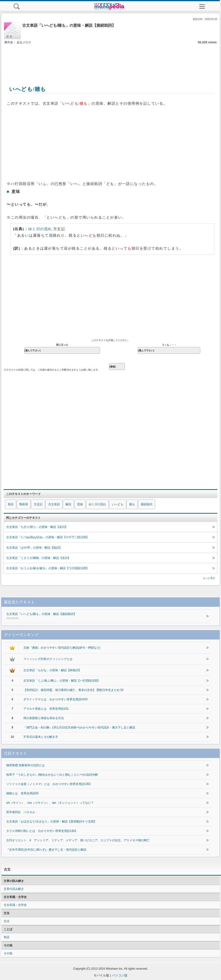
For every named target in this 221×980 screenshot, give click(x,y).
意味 (80, 504)
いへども (118, 504)
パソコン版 (120, 975)
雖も (132, 504)
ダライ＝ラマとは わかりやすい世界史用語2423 (56, 699)
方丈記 (38, 504)
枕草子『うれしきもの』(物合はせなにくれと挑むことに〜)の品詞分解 (52, 775)
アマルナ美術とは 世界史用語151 (46, 709)
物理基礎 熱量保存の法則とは (25, 765)
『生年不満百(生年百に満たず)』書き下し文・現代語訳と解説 (46, 850)
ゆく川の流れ (40, 229)
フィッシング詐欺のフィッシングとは (48, 659)
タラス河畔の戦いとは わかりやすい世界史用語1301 (41, 831)
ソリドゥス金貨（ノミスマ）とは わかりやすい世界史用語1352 (49, 784)
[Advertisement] (111, 60)
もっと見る (209, 578)
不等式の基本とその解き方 (41, 737)
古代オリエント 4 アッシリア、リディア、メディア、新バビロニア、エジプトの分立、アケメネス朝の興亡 (78, 840)
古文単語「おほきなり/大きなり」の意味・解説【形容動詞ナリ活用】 (51, 822)
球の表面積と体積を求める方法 (44, 718)
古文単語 (54, 504)
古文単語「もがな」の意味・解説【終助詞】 (52, 670)
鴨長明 (24, 504)
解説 (68, 504)
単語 (11, 504)
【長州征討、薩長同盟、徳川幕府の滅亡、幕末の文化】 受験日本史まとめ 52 (74, 690)
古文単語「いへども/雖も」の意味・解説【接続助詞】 (98, 616)
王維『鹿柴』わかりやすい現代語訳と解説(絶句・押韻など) (62, 648)
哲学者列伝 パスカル (21, 812)
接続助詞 (147, 504)
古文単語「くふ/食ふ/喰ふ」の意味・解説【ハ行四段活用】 (62, 681)
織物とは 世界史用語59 (22, 793)
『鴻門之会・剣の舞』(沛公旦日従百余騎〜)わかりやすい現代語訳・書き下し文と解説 (79, 727)
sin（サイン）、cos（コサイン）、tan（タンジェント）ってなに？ (50, 803)
